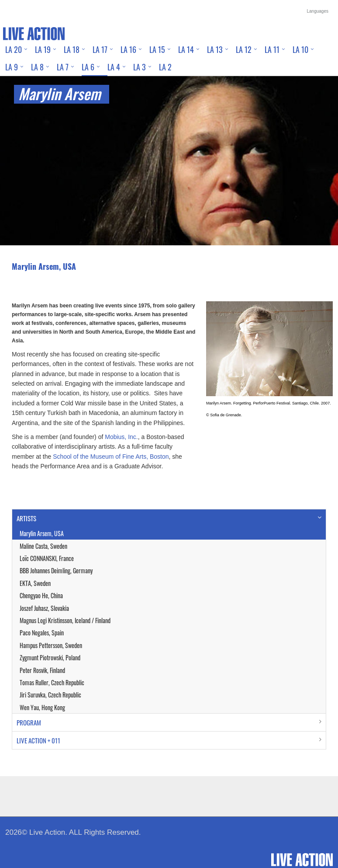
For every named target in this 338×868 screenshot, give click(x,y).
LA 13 (215, 49)
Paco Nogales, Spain (42, 633)
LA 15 (157, 49)
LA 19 (43, 49)
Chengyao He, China (41, 595)
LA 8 (37, 67)
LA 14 (186, 49)
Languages (318, 11)
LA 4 (114, 67)
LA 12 (244, 49)
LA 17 (100, 49)
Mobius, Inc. (121, 437)
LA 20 (14, 49)
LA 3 (140, 67)
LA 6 (88, 67)
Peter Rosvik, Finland (42, 670)
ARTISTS (26, 518)
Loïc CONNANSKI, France (47, 558)
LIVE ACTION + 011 (38, 740)
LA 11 (272, 49)
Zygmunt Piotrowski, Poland (50, 657)
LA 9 (12, 67)
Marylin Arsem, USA (42, 533)
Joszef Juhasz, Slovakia (44, 608)
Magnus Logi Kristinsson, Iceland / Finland (65, 620)
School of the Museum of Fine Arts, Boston (111, 457)
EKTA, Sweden (35, 583)
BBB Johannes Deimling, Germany (56, 570)
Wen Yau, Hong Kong (42, 707)
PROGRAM (29, 722)
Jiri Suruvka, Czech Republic (50, 695)
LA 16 (128, 49)
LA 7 (63, 67)
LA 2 (165, 67)
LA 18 (72, 49)
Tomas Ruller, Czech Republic (52, 682)
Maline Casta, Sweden (43, 546)
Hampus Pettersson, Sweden (51, 645)
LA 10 (300, 49)
